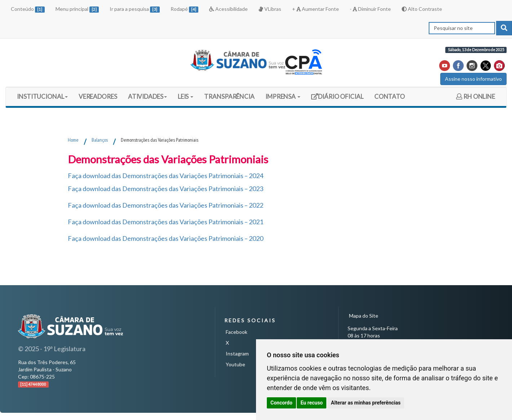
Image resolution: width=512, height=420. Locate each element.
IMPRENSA (283, 96)
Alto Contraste (422, 9)
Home (73, 140)
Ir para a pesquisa (135, 9)
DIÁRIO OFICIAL (337, 99)
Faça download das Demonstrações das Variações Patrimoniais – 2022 (165, 205)
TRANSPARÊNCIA (229, 96)
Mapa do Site (364, 316)
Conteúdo (28, 9)
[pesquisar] (504, 28)
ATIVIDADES (147, 96)
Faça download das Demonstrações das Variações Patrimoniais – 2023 (165, 189)
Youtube (235, 364)
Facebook (237, 332)
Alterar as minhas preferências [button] (366, 403)
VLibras (270, 9)
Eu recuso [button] (312, 403)
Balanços (100, 140)
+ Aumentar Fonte (315, 9)
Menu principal (77, 9)
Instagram (237, 353)
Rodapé (185, 9)
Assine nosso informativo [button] (473, 79)
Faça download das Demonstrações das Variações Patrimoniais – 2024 (165, 176)
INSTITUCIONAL (42, 96)
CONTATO (390, 96)
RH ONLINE (476, 96)
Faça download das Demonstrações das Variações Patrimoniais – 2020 (165, 238)
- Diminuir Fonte (370, 9)
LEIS (186, 96)
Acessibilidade (228, 9)
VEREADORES (98, 96)
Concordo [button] (281, 403)
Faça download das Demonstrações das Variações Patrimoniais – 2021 (165, 222)
